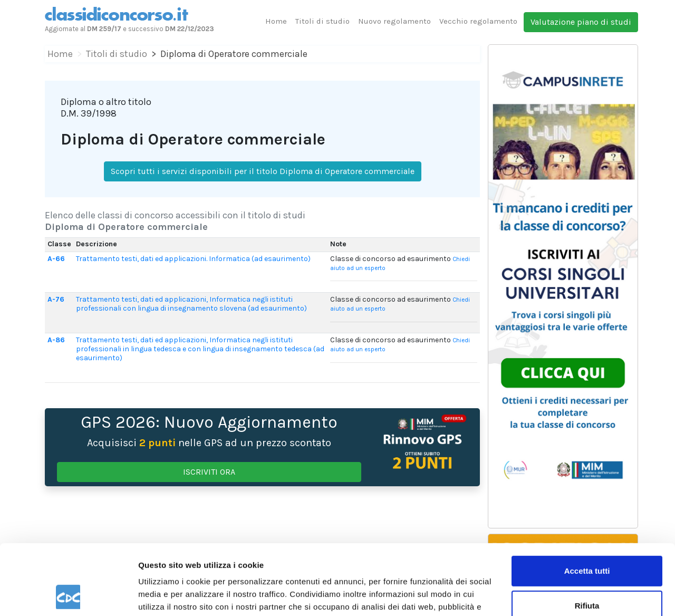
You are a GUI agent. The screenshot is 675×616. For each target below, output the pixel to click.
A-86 (56, 340)
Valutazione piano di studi (581, 22)
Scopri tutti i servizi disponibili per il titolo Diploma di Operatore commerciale (263, 171)
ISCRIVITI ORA (209, 472)
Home (276, 21)
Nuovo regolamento (394, 21)
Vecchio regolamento (478, 21)
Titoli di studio (322, 21)
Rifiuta (587, 539)
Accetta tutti (587, 505)
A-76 (56, 299)
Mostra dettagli (167, 595)
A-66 (56, 259)
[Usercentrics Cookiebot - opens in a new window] (68, 595)
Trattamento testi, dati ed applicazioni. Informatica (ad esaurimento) (193, 259)
